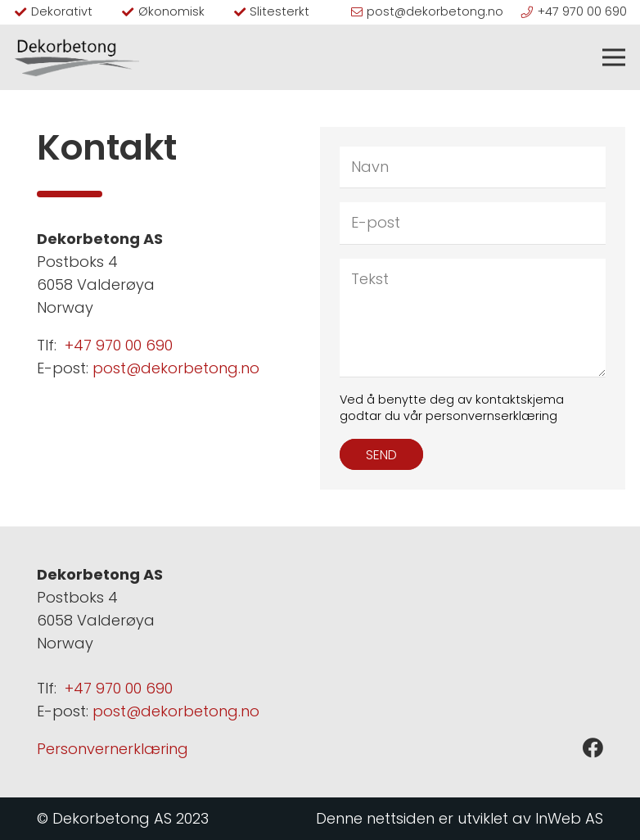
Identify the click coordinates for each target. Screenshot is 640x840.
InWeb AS (569, 818)
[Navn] (473, 167)
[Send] (381, 454)
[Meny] (614, 57)
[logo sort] (77, 57)
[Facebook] (593, 748)
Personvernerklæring (113, 749)
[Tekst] (473, 318)
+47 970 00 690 (119, 345)
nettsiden (401, 818)
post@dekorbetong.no (176, 368)
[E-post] (473, 223)
